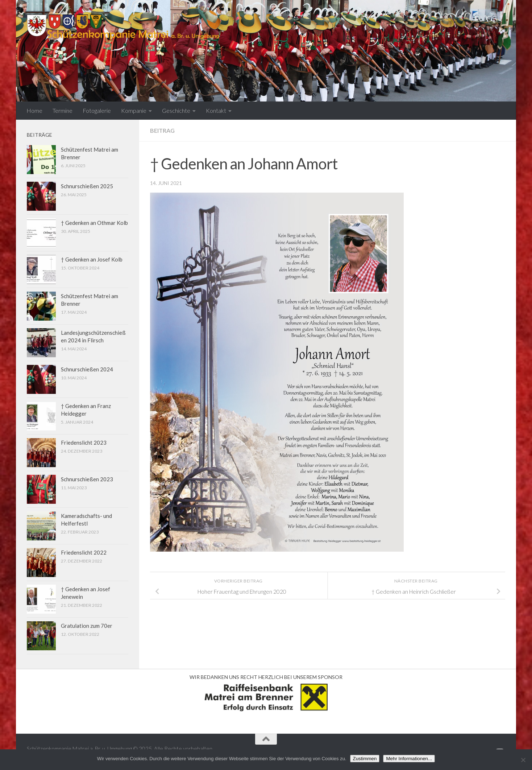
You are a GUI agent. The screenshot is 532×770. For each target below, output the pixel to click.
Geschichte (176, 110)
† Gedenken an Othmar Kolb (94, 223)
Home (34, 110)
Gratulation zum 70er (87, 626)
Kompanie (134, 110)
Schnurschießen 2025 (87, 186)
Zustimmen (365, 759)
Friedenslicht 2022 (84, 552)
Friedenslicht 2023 (84, 442)
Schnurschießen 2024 (87, 369)
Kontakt (216, 110)
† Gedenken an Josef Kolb (92, 259)
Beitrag (162, 130)
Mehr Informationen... (409, 759)
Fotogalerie (97, 110)
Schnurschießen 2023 (87, 479)
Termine (63, 110)
